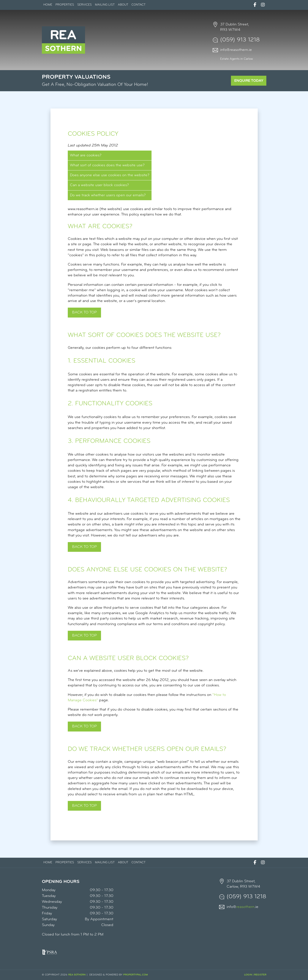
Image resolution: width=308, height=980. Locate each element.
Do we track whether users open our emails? (108, 195)
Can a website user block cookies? (99, 185)
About (123, 5)
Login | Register (255, 975)
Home (48, 5)
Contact (138, 5)
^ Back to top (84, 806)
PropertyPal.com (136, 975)
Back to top (84, 312)
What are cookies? (86, 155)
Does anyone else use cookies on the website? (110, 175)
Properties (65, 5)
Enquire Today (249, 81)
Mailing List (105, 5)
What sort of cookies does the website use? (107, 165)
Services (85, 5)
